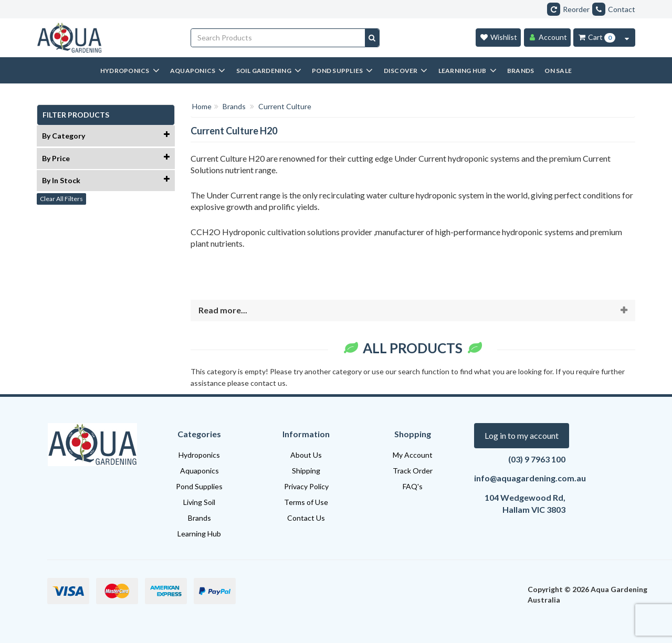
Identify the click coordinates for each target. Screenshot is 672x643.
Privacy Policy (306, 486)
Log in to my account (522, 435)
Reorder (568, 9)
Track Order (413, 471)
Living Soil (199, 502)
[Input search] (278, 38)
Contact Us (306, 518)
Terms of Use (306, 502)
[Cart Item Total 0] (596, 38)
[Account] (547, 38)
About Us (306, 455)
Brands (199, 518)
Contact (614, 9)
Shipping (306, 471)
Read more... (223, 310)
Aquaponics (199, 471)
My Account (413, 455)
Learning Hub (199, 534)
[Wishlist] (498, 38)
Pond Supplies (199, 486)
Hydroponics (199, 455)
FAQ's (413, 486)
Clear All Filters (61, 199)
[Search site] (372, 38)
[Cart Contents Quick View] (627, 38)
